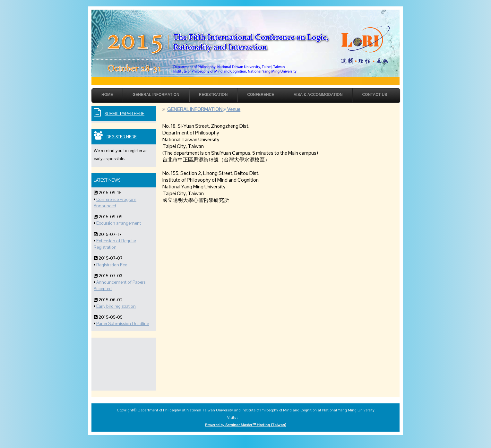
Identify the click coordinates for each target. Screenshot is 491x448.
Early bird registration (116, 306)
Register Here (122, 137)
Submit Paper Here (125, 114)
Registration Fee (112, 265)
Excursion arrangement (119, 223)
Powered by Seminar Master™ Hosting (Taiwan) (246, 425)
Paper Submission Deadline (123, 324)
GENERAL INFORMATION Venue (204, 109)
